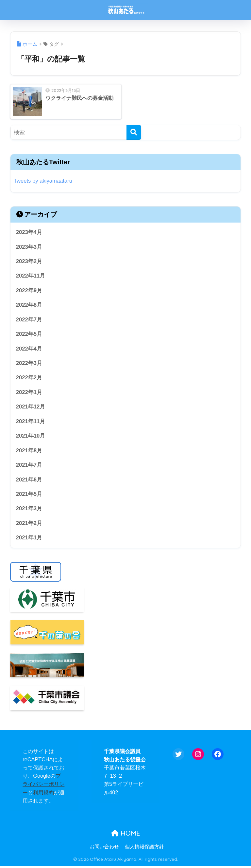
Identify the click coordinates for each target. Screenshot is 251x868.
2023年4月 (29, 232)
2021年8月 (29, 452)
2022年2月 (29, 379)
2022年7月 (29, 320)
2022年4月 (29, 349)
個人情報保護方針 (144, 849)
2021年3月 (29, 510)
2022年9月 (29, 291)
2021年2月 (29, 525)
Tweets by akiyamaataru (43, 181)
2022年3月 (29, 364)
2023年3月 (29, 247)
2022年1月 (29, 393)
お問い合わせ (104, 849)
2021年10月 (31, 437)
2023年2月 (29, 262)
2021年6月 (29, 481)
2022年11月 (31, 276)
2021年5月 (29, 496)
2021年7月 (29, 466)
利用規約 (43, 794)
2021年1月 (29, 540)
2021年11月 (31, 422)
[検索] (134, 132)
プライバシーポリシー (43, 786)
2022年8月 (29, 306)
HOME (126, 835)
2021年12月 (31, 408)
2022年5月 (29, 335)
